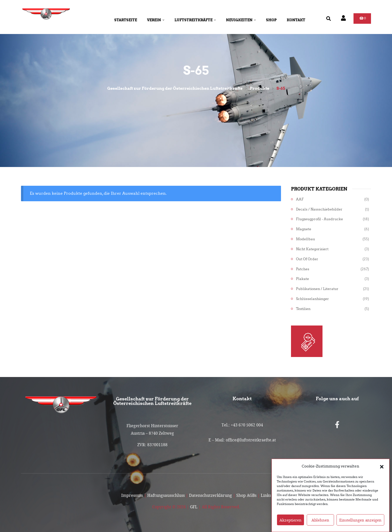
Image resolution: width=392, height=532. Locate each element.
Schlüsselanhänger (312, 299)
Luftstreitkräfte (195, 20)
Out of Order (307, 259)
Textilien (303, 309)
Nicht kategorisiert (312, 249)
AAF (300, 199)
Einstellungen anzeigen (360, 526)
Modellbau (305, 239)
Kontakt (296, 20)
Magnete (304, 229)
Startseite (126, 20)
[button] (382, 473)
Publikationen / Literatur (317, 289)
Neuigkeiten (241, 20)
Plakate (302, 279)
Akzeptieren (290, 526)
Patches (303, 269)
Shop (271, 20)
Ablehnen (320, 526)
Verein (156, 20)
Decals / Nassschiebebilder (319, 209)
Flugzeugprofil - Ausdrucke (319, 219)
